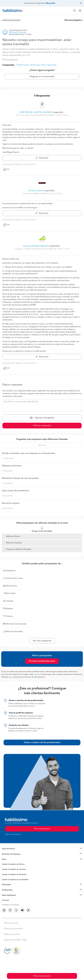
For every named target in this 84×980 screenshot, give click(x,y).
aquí (36, 674)
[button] (42, 849)
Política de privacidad (13, 929)
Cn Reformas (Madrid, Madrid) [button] (36, 194)
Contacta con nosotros (10, 905)
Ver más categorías (42, 641)
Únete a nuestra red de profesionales (42, 742)
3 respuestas (8, 65)
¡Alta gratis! (50, 3)
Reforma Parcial (13, 536)
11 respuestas (8, 458)
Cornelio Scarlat (36, 191)
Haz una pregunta (73, 20)
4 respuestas (7, 496)
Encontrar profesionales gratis (42, 661)
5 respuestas (7, 483)
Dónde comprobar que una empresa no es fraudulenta (28, 453)
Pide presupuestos (42, 976)
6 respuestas (7, 471)
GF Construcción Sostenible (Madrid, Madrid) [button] (36, 115)
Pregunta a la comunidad (42, 77)
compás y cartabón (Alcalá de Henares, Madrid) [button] (36, 249)
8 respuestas (7, 508)
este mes (42, 445)
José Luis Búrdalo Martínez (36, 246)
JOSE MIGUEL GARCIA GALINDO (36, 112)
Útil (6, 169)
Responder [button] (42, 158)
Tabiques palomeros (12, 466)
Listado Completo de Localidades (15, 880)
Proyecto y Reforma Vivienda (19, 549)
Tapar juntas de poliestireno (15, 491)
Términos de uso (11, 923)
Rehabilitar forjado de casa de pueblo (20, 478)
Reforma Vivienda (14, 543)
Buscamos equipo (11, 503)
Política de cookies (12, 934)
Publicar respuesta (42, 426)
